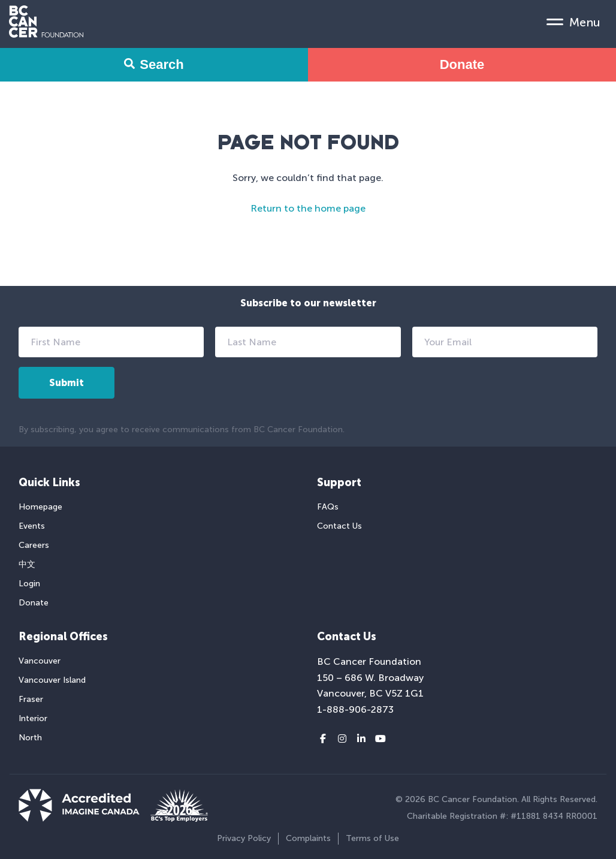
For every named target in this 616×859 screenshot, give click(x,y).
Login (29, 584)
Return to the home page (308, 208)
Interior (33, 718)
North (30, 738)
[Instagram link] (342, 739)
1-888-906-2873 (355, 709)
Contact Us (339, 526)
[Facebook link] (323, 739)
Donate (462, 64)
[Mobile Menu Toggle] (573, 22)
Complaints (308, 838)
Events (32, 526)
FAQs (328, 507)
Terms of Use (372, 838)
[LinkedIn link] (361, 739)
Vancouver (40, 661)
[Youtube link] (381, 739)
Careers (34, 545)
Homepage (40, 507)
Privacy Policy (244, 838)
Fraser (31, 699)
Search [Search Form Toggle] (154, 64)
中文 (27, 564)
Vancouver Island (52, 680)
